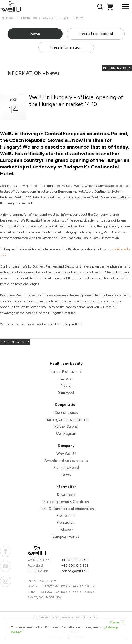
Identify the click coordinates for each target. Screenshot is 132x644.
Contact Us (66, 523)
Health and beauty (66, 363)
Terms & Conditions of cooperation (66, 509)
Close (117, 623)
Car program (66, 433)
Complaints (66, 516)
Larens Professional (96, 34)
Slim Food (66, 392)
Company (66, 446)
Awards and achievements (66, 461)
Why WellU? (66, 454)
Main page (8, 18)
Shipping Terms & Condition (66, 502)
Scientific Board (66, 468)
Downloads (66, 495)
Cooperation (66, 405)
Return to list (115, 68)
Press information (66, 47)
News (46, 18)
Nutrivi (66, 385)
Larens (66, 378)
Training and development (66, 420)
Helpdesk (66, 529)
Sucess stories (66, 413)
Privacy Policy (87, 617)
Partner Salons (66, 427)
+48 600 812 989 (75, 565)
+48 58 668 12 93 (75, 560)
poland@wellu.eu (74, 571)
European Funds (66, 536)
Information (29, 18)
